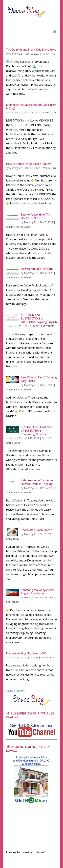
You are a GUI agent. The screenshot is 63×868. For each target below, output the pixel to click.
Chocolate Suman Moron (37, 530)
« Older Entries (15, 691)
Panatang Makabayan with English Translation (38, 592)
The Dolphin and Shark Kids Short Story (31, 50)
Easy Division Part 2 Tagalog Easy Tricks (39, 379)
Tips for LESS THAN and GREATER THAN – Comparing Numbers (36, 431)
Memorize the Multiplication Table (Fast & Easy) (31, 107)
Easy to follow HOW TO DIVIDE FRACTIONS (35, 216)
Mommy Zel (16, 54)
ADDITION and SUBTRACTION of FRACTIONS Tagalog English (39, 318)
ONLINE (10, 227)
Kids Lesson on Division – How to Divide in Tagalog (37, 482)
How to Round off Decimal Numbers (29, 164)
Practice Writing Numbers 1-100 (26, 653)
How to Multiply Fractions (37, 269)
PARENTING (48, 54)
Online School (24, 227)
